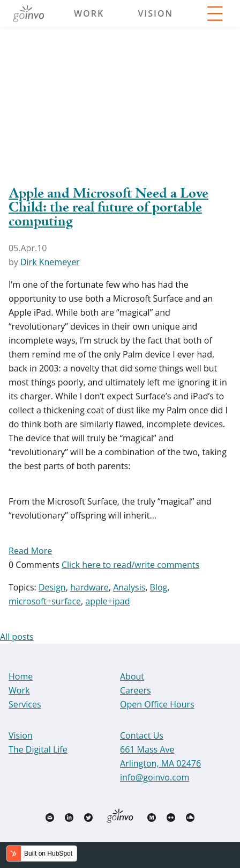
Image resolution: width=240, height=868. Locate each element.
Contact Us (142, 735)
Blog (159, 587)
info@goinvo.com (155, 777)
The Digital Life (38, 749)
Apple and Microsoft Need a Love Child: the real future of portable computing (108, 208)
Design (52, 587)
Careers (136, 690)
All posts (17, 637)
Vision (155, 13)
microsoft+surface (45, 601)
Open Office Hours (157, 704)
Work (89, 13)
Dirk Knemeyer (50, 262)
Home (21, 676)
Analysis (129, 587)
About (132, 676)
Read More (30, 551)
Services (25, 704)
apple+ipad (107, 601)
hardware (89, 587)
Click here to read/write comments (130, 565)
